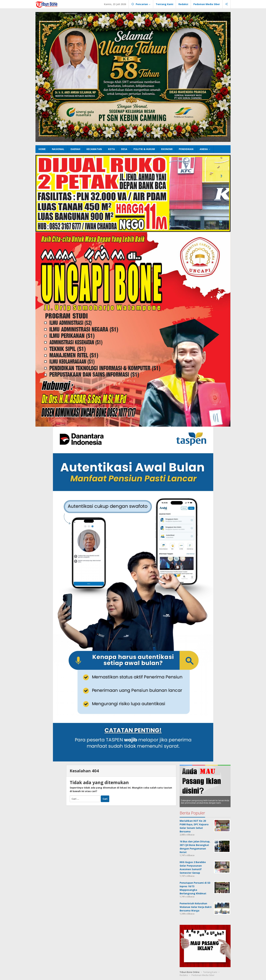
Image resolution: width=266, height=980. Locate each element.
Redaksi (184, 975)
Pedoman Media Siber (203, 975)
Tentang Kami (210, 972)
